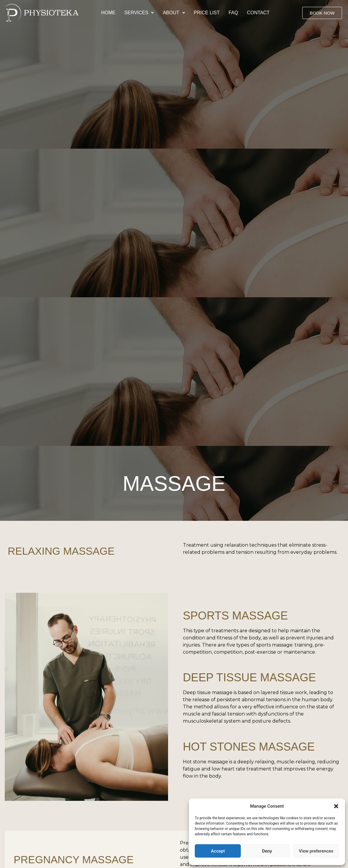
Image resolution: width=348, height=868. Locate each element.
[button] (336, 806)
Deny (267, 851)
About (174, 13)
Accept (218, 851)
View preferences (316, 851)
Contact (258, 13)
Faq (233, 13)
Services (139, 13)
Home (108, 13)
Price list (207, 13)
